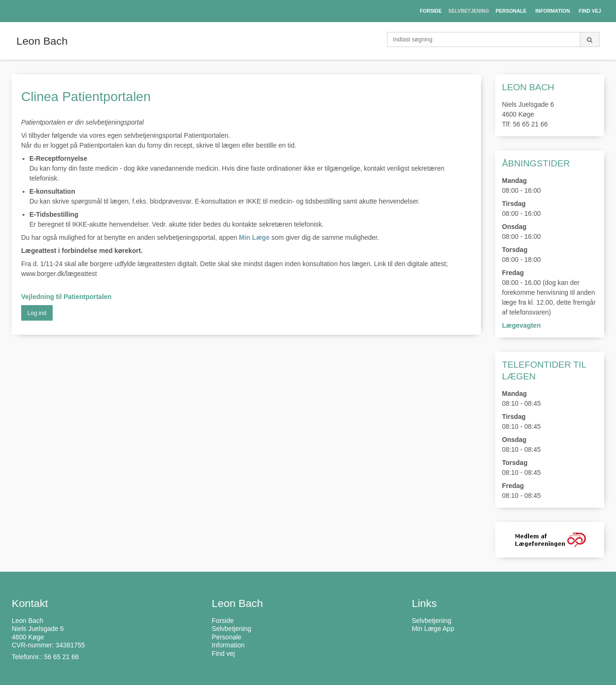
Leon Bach (42, 41)
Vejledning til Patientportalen (66, 297)
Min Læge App (433, 629)
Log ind (37, 313)
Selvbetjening (432, 621)
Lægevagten (521, 325)
